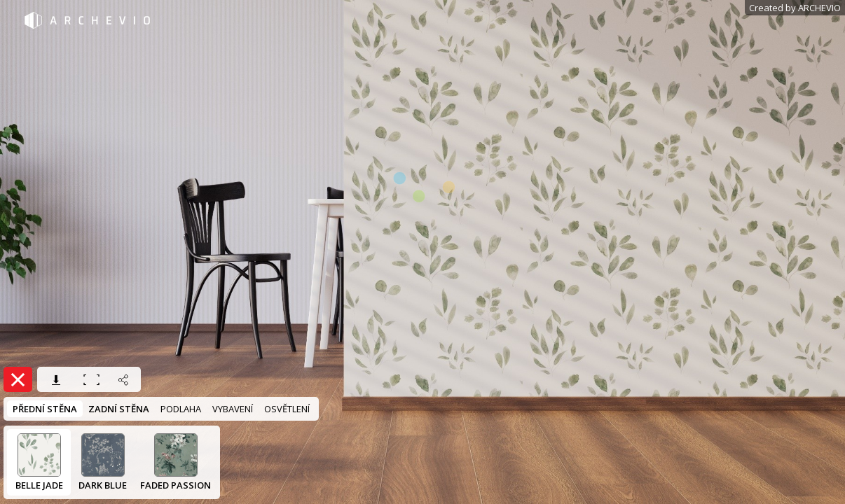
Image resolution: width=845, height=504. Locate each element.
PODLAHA (181, 409)
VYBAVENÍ (233, 409)
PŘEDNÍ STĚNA (45, 409)
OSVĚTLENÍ (287, 409)
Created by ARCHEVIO (795, 8)
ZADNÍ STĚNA (119, 409)
